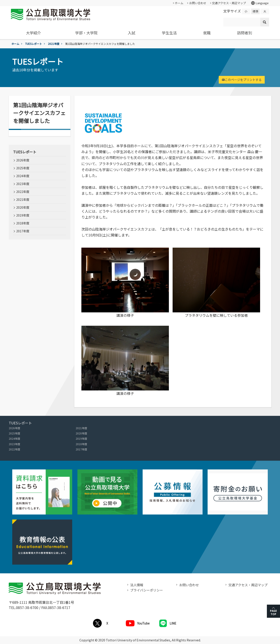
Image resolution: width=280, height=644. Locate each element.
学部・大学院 (86, 33)
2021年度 (54, 44)
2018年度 (23, 223)
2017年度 (23, 231)
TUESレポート (34, 44)
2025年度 (23, 168)
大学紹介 (33, 33)
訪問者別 (245, 33)
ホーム (179, 3)
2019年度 (23, 215)
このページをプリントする (242, 80)
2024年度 (23, 176)
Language (260, 3)
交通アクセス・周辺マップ (229, 3)
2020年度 (23, 207)
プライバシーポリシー (147, 590)
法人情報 (137, 585)
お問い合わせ (198, 3)
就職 (207, 33)
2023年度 (23, 184)
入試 (131, 33)
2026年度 (23, 160)
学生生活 (169, 33)
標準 (255, 11)
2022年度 (23, 192)
